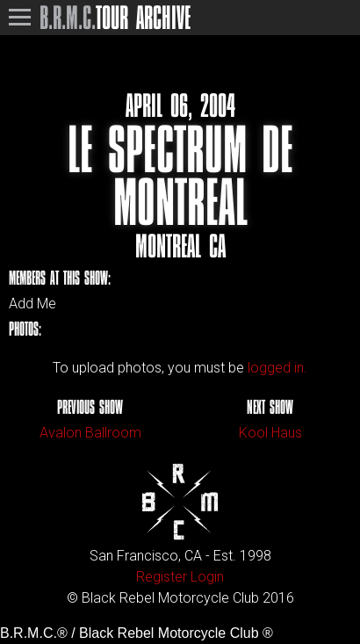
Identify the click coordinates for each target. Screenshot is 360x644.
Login (207, 577)
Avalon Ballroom (90, 433)
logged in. (277, 368)
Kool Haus (270, 433)
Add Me (32, 304)
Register (162, 577)
